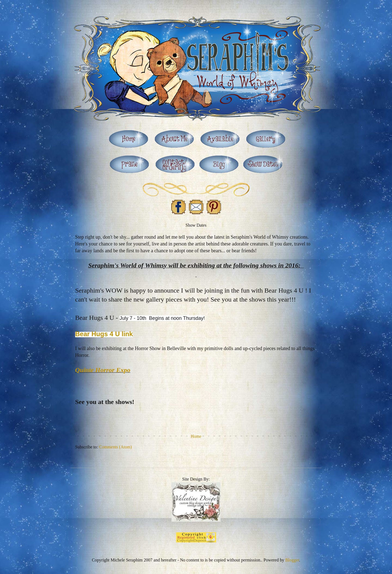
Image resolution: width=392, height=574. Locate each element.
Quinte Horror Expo (103, 370)
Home (196, 436)
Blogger (292, 560)
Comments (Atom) (115, 447)
